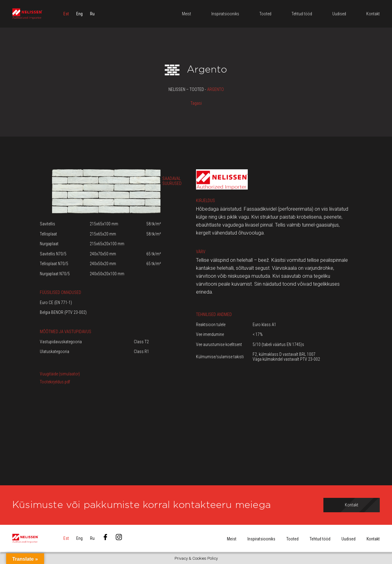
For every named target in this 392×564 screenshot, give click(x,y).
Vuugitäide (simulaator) (60, 374)
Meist (232, 539)
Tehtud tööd (320, 539)
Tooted (292, 539)
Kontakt (373, 539)
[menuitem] (66, 14)
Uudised (349, 539)
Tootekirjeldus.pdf (55, 382)
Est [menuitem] (66, 14)
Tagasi (196, 103)
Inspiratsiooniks (261, 539)
